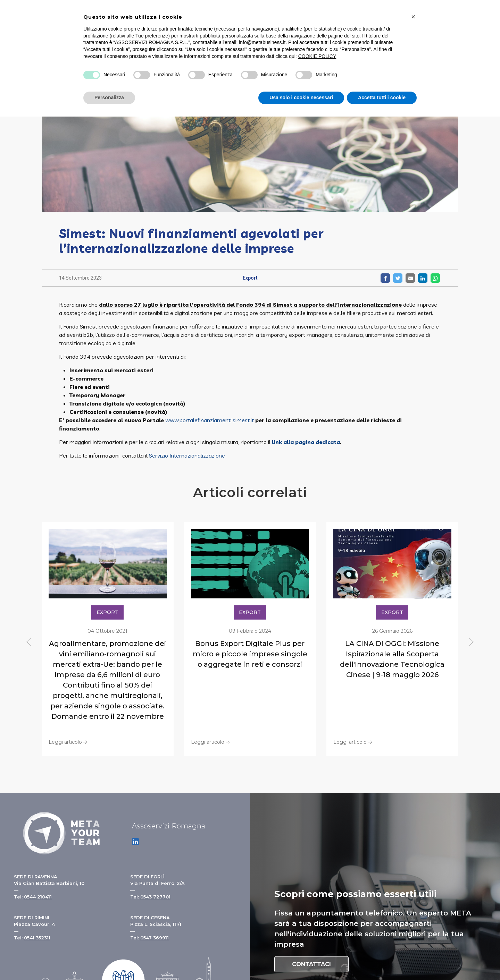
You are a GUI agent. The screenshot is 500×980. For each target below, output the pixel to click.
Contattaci (311, 964)
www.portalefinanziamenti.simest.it (210, 420)
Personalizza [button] (109, 97)
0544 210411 (38, 897)
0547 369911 (155, 938)
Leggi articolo (69, 742)
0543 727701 (155, 897)
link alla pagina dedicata (306, 442)
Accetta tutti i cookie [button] (382, 97)
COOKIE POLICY (317, 56)
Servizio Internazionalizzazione (187, 455)
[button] (413, 17)
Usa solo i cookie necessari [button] (301, 97)
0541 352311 (37, 938)
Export (250, 278)
